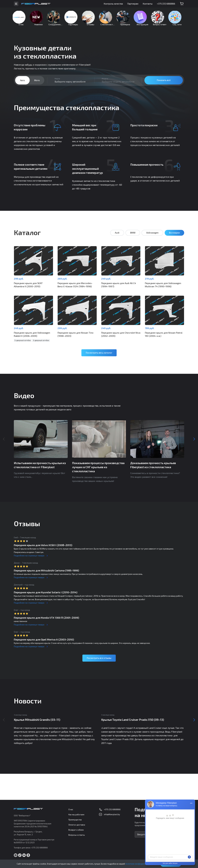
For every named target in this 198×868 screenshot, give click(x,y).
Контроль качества (113, 4)
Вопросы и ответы (77, 835)
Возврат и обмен (76, 830)
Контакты (148, 4)
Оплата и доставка (77, 825)
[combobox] (71, 85)
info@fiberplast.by (112, 815)
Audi (117, 237)
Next (194, 441)
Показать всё (164, 85)
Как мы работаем (76, 815)
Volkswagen (152, 237)
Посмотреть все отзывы (99, 660)
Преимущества (75, 820)
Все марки (174, 237)
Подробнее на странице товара (29, 557)
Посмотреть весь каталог (99, 354)
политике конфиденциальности (141, 864)
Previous (4, 441)
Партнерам (133, 4)
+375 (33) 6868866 (166, 4)
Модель (105, 83)
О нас (71, 810)
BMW (133, 237)
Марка (57, 83)
